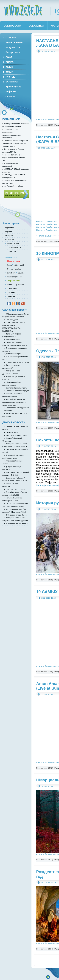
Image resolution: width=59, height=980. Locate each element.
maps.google (12, 277)
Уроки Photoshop (12, 339)
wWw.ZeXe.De (23, 10)
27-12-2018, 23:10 (48, 357)
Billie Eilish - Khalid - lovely (16, 435)
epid (22, 265)
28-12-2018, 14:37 (48, 259)
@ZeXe (21, 273)
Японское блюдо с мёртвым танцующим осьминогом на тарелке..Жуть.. (15, 143)
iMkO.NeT (13, 251)
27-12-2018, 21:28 (48, 446)
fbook (9, 265)
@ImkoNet (20, 285)
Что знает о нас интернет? (16, 523)
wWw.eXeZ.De (13, 243)
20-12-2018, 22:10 (48, 882)
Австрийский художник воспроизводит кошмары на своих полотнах (14, 402)
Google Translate (14, 269)
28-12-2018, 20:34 (48, 148)
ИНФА (10, 285)
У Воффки (9, 235)
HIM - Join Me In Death (14, 489)
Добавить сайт (11, 258)
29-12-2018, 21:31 (48, 51)
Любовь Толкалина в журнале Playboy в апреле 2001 (14, 158)
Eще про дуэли (11, 320)
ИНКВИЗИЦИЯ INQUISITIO (16, 362)
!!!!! (21, 277)
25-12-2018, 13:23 (48, 598)
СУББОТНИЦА (11, 432)
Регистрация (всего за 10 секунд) (16, 194)
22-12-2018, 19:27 (48, 694)
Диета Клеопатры (12, 354)
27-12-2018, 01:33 (48, 509)
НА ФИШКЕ (9, 239)
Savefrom (11, 273)
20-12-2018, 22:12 (48, 786)
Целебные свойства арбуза (17, 391)
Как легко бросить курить (16, 388)
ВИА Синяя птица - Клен (15, 515)
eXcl (16, 265)
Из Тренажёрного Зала (13, 186)
